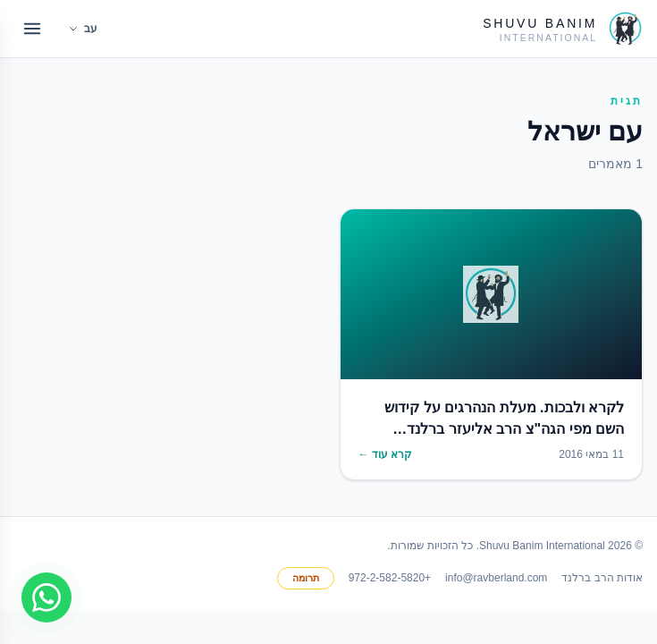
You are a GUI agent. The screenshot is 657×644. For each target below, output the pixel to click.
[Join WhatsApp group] (46, 597)
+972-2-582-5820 (390, 578)
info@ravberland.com (496, 578)
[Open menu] (32, 29)
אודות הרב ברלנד (602, 578)
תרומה (306, 578)
